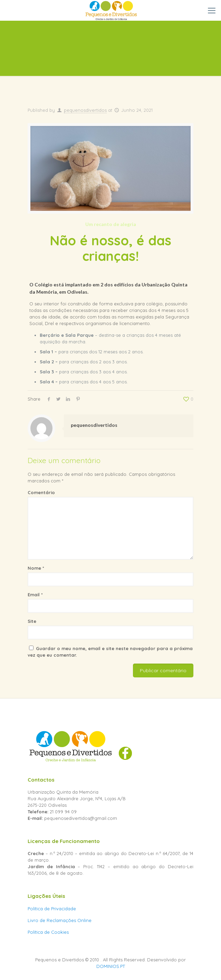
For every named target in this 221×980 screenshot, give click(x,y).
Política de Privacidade (52, 909)
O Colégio (41, 285)
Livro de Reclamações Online (60, 920)
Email (35, 595)
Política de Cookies (48, 932)
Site (32, 621)
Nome (36, 568)
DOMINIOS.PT (111, 966)
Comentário (41, 492)
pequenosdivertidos (85, 110)
